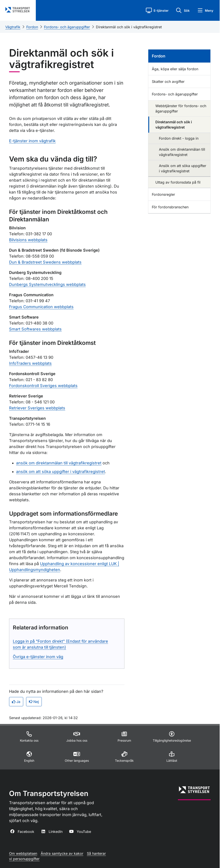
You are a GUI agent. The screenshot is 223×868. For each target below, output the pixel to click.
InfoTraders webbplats (30, 363)
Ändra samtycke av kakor (62, 853)
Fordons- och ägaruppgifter (67, 27)
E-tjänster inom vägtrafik (32, 141)
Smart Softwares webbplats (35, 329)
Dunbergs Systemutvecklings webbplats (47, 284)
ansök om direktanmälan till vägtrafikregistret (59, 463)
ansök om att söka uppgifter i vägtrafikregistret (61, 472)
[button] (157, 10)
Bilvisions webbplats (28, 240)
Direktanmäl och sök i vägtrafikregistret (129, 27)
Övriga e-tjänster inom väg (38, 657)
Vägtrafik (13, 27)
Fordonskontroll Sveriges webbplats (43, 386)
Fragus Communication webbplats (41, 307)
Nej (34, 702)
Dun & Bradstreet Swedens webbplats (45, 262)
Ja (16, 702)
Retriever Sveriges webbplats (37, 408)
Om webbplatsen (23, 853)
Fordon (32, 27)
